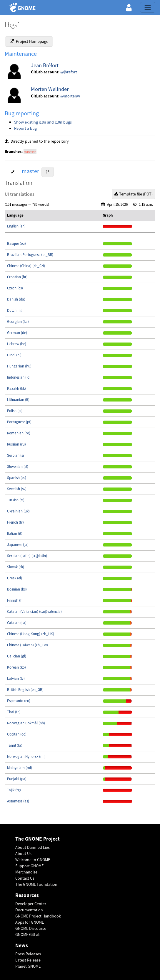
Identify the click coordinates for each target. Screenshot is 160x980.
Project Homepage (29, 41)
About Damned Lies (32, 847)
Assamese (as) (18, 801)
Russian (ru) (16, 444)
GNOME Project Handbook (38, 916)
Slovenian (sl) (18, 467)
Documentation (29, 910)
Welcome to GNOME (33, 860)
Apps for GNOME (30, 922)
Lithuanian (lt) (18, 400)
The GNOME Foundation (36, 884)
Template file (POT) (134, 194)
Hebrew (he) (17, 344)
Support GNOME (29, 866)
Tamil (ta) (15, 745)
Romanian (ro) (19, 433)
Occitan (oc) (17, 734)
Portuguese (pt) (19, 422)
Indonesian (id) (19, 377)
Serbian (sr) (16, 455)
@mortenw (70, 96)
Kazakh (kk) (16, 388)
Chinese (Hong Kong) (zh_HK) (31, 634)
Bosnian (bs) (17, 589)
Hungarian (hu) (19, 366)
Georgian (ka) (18, 322)
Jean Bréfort (45, 65)
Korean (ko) (16, 667)
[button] (129, 7)
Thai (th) (14, 712)
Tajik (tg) (14, 790)
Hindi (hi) (14, 355)
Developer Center (31, 904)
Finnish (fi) (15, 600)
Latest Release (28, 960)
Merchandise (26, 872)
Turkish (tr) (16, 500)
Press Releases (28, 954)
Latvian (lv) (16, 678)
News (22, 946)
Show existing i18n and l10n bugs (43, 122)
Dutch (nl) (15, 310)
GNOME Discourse (31, 928)
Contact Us (25, 878)
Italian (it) (15, 533)
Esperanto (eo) (19, 701)
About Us (23, 854)
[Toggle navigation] (148, 7)
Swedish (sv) (17, 489)
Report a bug (25, 128)
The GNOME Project (37, 839)
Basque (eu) (16, 243)
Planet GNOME (28, 966)
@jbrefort (69, 72)
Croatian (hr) (17, 277)
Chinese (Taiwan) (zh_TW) (27, 645)
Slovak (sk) (16, 567)
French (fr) (15, 522)
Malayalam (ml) (20, 768)
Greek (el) (15, 578)
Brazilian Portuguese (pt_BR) (30, 255)
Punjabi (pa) (17, 779)
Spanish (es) (17, 478)
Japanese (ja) (18, 545)
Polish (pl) (15, 411)
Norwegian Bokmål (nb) (26, 723)
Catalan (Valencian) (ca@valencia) (34, 612)
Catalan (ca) (17, 623)
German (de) (17, 333)
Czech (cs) (15, 288)
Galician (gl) (17, 656)
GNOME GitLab (28, 935)
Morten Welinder (50, 89)
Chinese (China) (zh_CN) (26, 266)
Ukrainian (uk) (18, 511)
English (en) (16, 226)
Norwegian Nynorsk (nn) (26, 756)
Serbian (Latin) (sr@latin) (27, 556)
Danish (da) (16, 299)
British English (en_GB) (25, 690)
